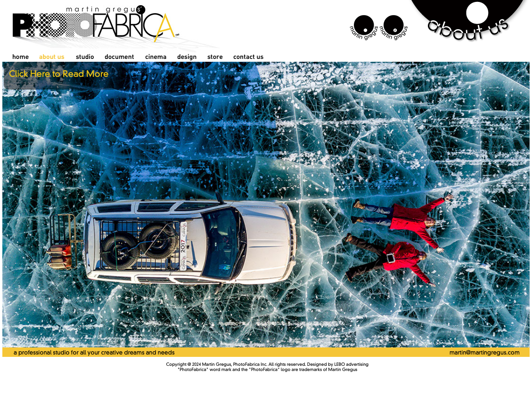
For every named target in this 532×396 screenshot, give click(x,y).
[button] (63, 76)
